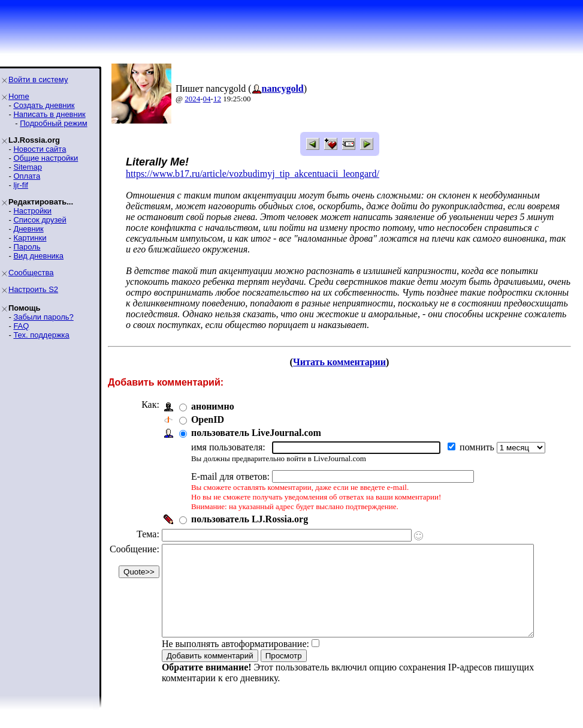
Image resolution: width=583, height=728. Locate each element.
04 (207, 99)
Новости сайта (40, 149)
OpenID (208, 419)
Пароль (27, 247)
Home (19, 96)
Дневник (28, 229)
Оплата (27, 176)
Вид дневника (38, 256)
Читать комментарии (344, 362)
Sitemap (28, 167)
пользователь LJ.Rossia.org (250, 519)
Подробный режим (53, 123)
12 (217, 99)
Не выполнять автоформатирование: (235, 662)
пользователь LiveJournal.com (256, 433)
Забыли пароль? (43, 317)
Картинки (30, 238)
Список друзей (40, 220)
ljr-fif (21, 185)
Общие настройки (46, 158)
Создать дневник (44, 105)
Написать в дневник (49, 114)
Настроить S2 (33, 289)
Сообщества (31, 273)
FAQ (21, 326)
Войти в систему (38, 79)
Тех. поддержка (41, 335)
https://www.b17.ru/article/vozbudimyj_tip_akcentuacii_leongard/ (253, 174)
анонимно (213, 406)
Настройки (32, 211)
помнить (478, 447)
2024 (192, 99)
